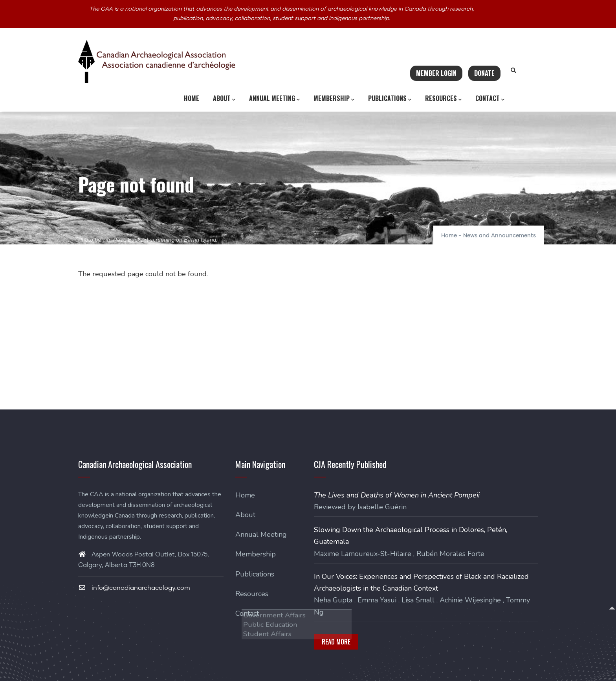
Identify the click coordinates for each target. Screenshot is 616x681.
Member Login (436, 73)
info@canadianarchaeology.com (134, 588)
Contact (490, 99)
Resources (443, 99)
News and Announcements (500, 236)
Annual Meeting (274, 99)
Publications (390, 99)
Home (192, 98)
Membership (334, 99)
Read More (336, 642)
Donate (484, 73)
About (224, 99)
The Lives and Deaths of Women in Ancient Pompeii (397, 495)
